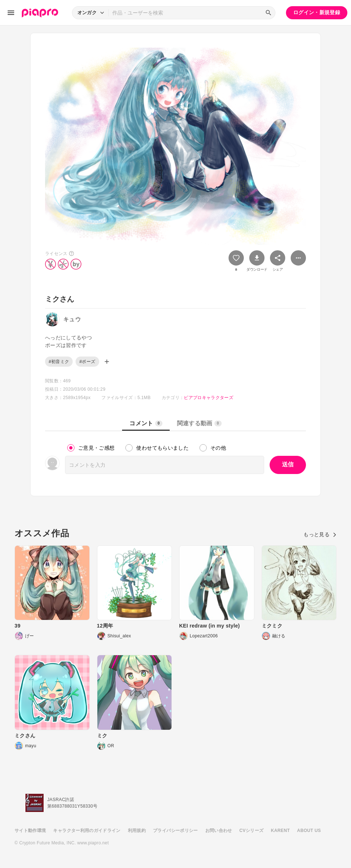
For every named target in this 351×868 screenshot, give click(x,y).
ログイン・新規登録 (317, 12)
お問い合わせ (219, 831)
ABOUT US (309, 831)
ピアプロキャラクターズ (209, 398)
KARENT (281, 831)
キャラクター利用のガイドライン (87, 831)
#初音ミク (59, 362)
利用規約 (137, 831)
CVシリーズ (252, 831)
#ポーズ (87, 362)
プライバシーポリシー (175, 831)
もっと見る (320, 534)
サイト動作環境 (30, 831)
